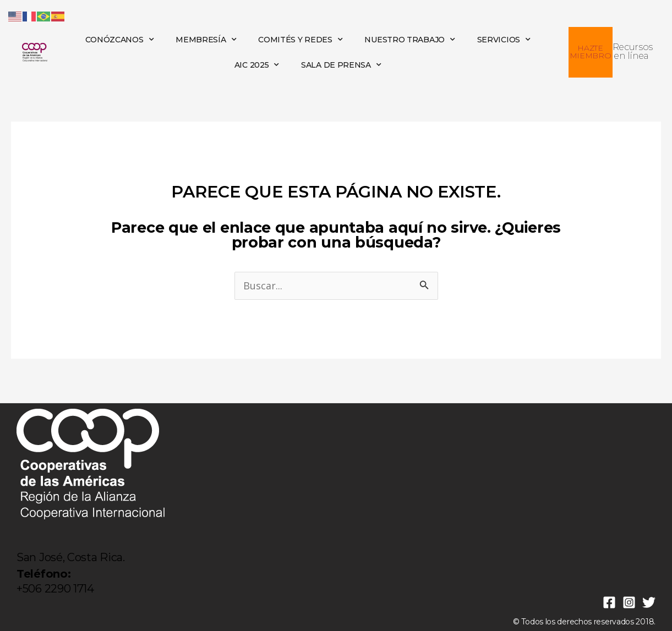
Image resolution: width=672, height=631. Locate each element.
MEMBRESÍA (206, 40)
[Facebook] (609, 602)
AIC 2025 (257, 65)
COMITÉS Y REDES (300, 40)
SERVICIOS (504, 40)
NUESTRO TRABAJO (409, 40)
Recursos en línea (633, 51)
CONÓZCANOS (120, 40)
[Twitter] (649, 602)
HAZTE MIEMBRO (591, 52)
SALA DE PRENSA (341, 65)
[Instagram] (629, 602)
